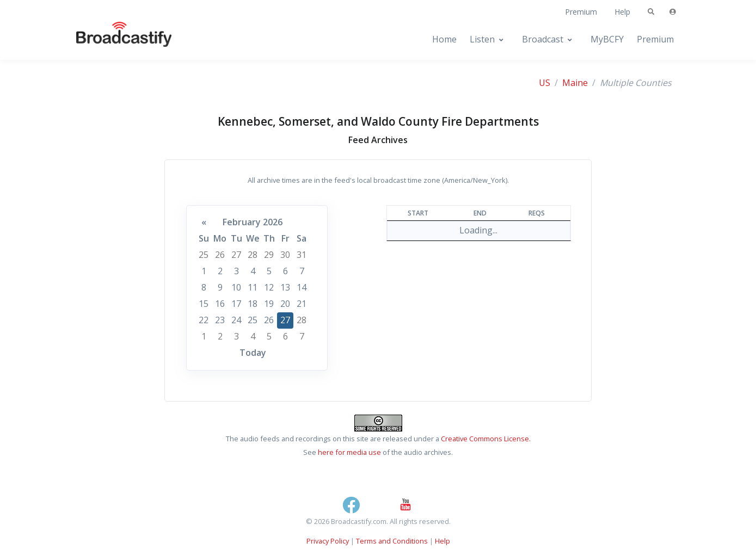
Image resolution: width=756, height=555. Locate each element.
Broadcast (543, 39)
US (545, 83)
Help (622, 12)
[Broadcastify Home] (113, 39)
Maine (575, 83)
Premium (581, 12)
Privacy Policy (328, 541)
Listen (482, 39)
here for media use (349, 452)
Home (444, 39)
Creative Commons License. (486, 439)
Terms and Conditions (392, 541)
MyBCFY (607, 39)
